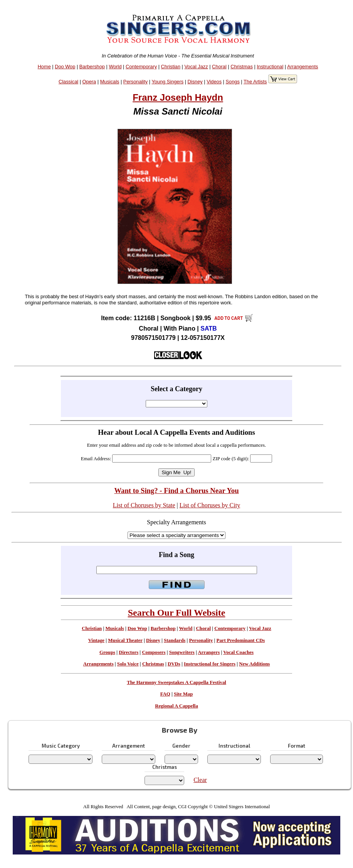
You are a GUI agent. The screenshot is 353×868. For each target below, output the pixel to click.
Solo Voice (128, 664)
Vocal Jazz (196, 67)
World (115, 67)
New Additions (254, 664)
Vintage (96, 640)
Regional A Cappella (176, 706)
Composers (154, 652)
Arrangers (209, 652)
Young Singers (167, 82)
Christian (171, 67)
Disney (195, 82)
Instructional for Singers (210, 664)
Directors (129, 652)
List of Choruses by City (210, 505)
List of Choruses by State (144, 505)
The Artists (255, 82)
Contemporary (141, 67)
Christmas (242, 67)
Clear (200, 780)
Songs (233, 82)
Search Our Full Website (177, 613)
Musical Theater (125, 640)
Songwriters (182, 652)
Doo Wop (65, 67)
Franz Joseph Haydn (178, 97)
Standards (175, 640)
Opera (89, 82)
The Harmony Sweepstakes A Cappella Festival (176, 682)
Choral (219, 67)
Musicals (110, 82)
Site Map (183, 694)
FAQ (165, 694)
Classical (68, 82)
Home (44, 67)
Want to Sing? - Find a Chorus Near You (176, 491)
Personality (135, 82)
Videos (214, 82)
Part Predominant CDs (241, 640)
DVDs (174, 664)
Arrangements (303, 67)
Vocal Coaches (238, 652)
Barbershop (92, 67)
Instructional (270, 67)
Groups (107, 652)
